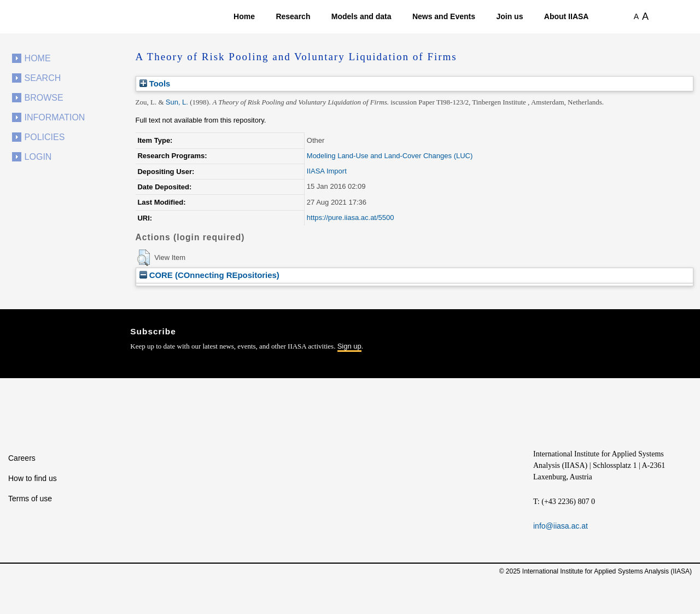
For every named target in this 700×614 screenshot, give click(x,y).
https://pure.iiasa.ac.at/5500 (351, 218)
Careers (22, 458)
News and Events (444, 16)
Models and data (361, 16)
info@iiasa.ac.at (561, 526)
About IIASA (567, 16)
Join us (509, 16)
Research (293, 16)
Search (43, 78)
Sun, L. (177, 102)
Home (244, 16)
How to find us (33, 478)
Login (38, 157)
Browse (44, 98)
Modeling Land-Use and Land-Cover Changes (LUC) (390, 156)
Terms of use (30, 499)
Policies (45, 137)
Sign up (349, 346)
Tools (155, 83)
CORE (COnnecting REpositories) (209, 275)
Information (55, 117)
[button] (144, 258)
